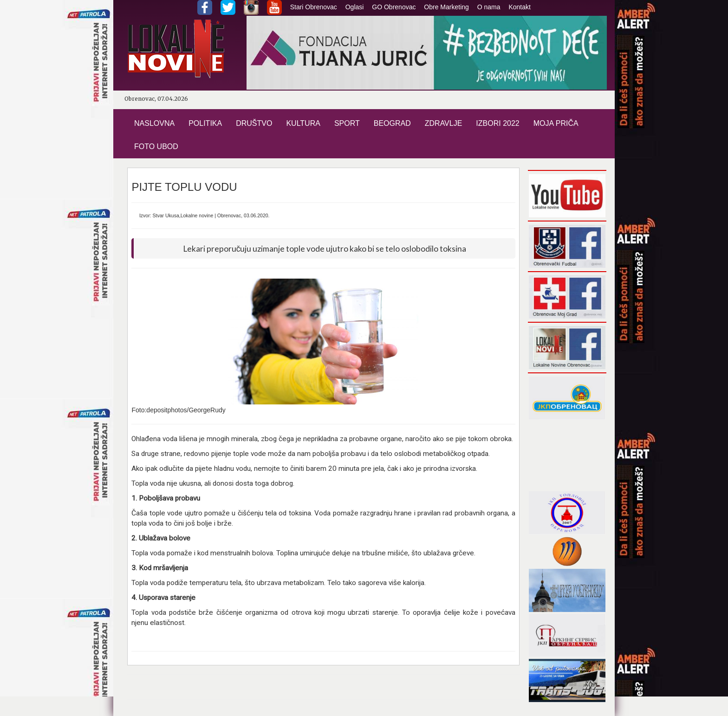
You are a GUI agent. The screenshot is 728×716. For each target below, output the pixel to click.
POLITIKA (205, 123)
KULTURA (303, 123)
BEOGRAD (392, 123)
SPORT (347, 123)
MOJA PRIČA (556, 123)
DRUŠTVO (254, 123)
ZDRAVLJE (444, 123)
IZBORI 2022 (497, 123)
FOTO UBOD (156, 146)
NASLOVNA (154, 123)
